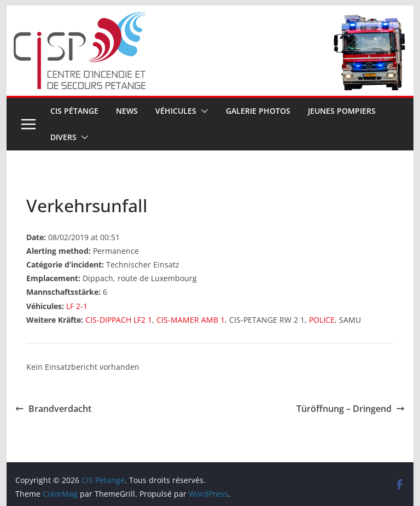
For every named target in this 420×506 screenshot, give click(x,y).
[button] (202, 111)
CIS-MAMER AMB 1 (191, 320)
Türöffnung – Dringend (351, 409)
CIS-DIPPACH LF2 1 (119, 320)
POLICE (322, 320)
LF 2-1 (77, 306)
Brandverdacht (53, 409)
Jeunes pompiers (342, 111)
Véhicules (176, 111)
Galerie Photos (258, 111)
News (127, 111)
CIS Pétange (74, 111)
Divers (63, 137)
